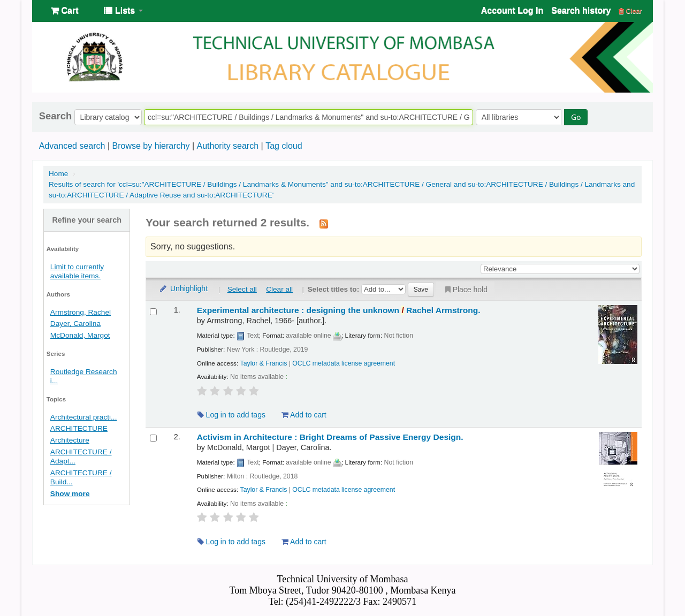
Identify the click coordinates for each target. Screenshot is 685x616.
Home (58, 174)
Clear (630, 11)
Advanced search (72, 146)
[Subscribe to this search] (324, 223)
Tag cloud (284, 146)
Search (55, 116)
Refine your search (87, 220)
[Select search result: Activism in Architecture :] (153, 438)
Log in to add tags (231, 415)
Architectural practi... (84, 417)
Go (576, 117)
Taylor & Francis (264, 363)
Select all (242, 289)
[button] (64, 11)
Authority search (227, 146)
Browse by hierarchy (151, 146)
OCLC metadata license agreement (344, 363)
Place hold (465, 290)
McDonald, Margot (80, 335)
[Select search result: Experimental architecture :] (153, 312)
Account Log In (512, 10)
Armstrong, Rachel (81, 312)
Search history (581, 10)
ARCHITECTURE (79, 428)
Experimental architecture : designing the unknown (339, 310)
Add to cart (304, 415)
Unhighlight (183, 288)
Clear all (279, 289)
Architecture (70, 440)
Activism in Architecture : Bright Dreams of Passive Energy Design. (330, 437)
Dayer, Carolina (75, 324)
